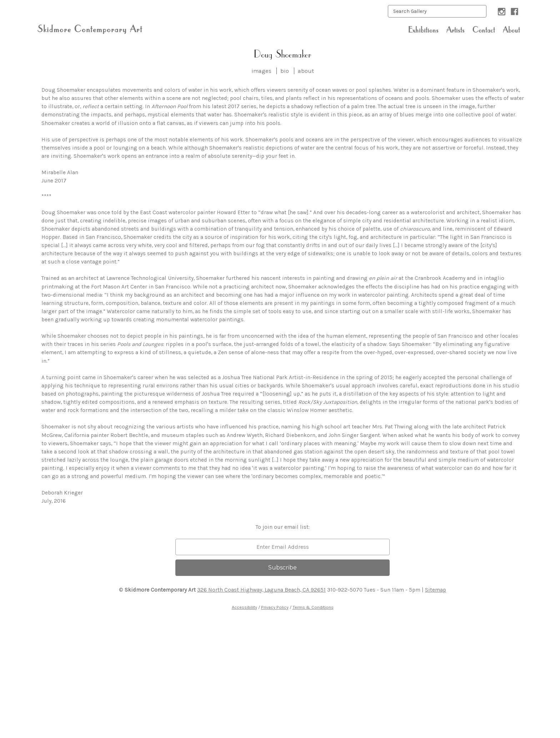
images (261, 71)
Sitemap (436, 590)
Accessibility (244, 607)
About (511, 30)
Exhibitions (423, 30)
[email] (282, 547)
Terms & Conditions (313, 607)
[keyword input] (437, 11)
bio (285, 71)
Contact (484, 30)
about (306, 71)
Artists (456, 30)
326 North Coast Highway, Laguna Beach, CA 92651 (261, 590)
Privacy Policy (275, 607)
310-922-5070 (345, 590)
